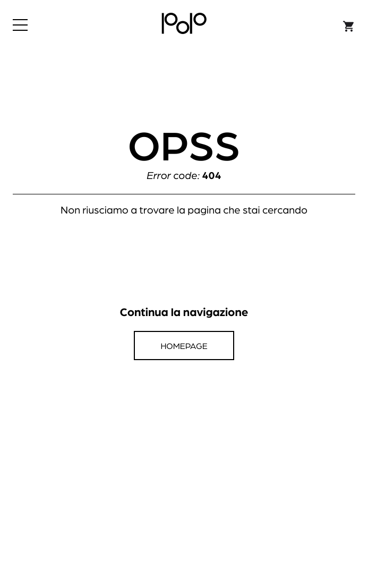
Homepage (184, 346)
